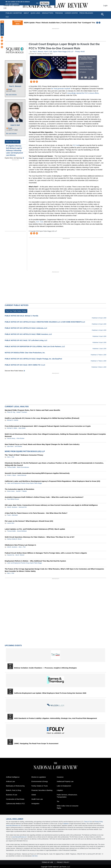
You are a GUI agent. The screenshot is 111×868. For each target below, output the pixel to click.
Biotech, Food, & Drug (14, 790)
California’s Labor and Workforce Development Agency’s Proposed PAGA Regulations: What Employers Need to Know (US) (52, 481)
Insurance (60, 777)
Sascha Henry (11, 438)
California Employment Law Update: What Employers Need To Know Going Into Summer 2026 (50, 693)
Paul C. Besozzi (15, 86)
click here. (35, 856)
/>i (93, 77)
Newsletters (48, 13)
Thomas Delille (11, 467)
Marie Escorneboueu (23, 467)
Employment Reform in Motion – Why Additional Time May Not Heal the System (35, 561)
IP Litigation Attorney (14, 146)
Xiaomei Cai (11, 555)
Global (34, 795)
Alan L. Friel (11, 457)
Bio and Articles (11, 95)
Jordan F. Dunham (22, 412)
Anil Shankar (18, 446)
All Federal (83, 72)
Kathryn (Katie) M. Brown (14, 539)
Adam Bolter (22, 428)
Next (100, 23)
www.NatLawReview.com (13, 826)
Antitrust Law (10, 781)
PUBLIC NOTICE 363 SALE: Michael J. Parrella (21, 316)
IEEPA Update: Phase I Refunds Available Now (51, 23)
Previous (97, 23)
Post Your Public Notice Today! (16, 311)
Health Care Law (37, 799)
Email (10, 89)
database (66, 824)
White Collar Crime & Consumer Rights (68, 807)
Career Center (71, 13)
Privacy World (80, 52)
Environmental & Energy (40, 781)
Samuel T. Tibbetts (21, 491)
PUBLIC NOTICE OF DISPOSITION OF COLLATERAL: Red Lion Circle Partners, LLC (35, 346)
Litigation (60, 790)
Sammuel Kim (23, 507)
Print (83, 77)
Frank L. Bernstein (12, 515)
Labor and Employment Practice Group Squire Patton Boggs (24, 483)
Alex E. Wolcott (20, 555)
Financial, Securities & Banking (42, 790)
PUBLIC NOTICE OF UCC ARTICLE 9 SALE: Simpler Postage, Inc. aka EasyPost (33, 359)
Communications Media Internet (86, 63)
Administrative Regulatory (87, 69)
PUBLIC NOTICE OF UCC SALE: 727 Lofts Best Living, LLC (26, 340)
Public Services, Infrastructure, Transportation (67, 796)
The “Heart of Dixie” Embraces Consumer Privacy (24, 455)
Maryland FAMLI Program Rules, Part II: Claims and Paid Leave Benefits (32, 410)
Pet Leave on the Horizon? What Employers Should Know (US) (29, 521)
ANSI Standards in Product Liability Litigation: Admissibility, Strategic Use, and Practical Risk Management (55, 718)
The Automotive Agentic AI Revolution (20, 489)
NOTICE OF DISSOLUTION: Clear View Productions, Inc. (25, 353)
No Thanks (45, 3)
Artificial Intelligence (13, 777)
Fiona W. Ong (11, 412)
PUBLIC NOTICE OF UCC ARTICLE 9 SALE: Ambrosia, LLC (26, 328)
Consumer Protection (86, 67)
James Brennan (22, 475)
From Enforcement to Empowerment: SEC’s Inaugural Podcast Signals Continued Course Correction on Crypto (48, 426)
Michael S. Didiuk (12, 428)
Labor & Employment (64, 786)
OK (37, 3)
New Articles (2, 29)
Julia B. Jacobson (12, 507)
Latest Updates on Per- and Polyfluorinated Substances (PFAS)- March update (35, 529)
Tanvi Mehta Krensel (13, 499)
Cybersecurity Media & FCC (16, 804)
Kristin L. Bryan (11, 475)
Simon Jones (11, 491)
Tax (58, 801)
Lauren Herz (11, 523)
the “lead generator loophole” (61, 89)
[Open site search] (102, 14)
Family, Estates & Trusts (40, 786)
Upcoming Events (13, 646)
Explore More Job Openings (13, 158)
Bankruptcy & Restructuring (15, 786)
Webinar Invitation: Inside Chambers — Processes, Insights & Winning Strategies (45, 668)
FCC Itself (76, 145)
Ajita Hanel (10, 446)
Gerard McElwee (22, 531)
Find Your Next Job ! (13, 142)
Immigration (35, 804)
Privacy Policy (99, 822)
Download (90, 77)
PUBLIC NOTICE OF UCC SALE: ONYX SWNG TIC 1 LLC (25, 365)
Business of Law (12, 795)
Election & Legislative (39, 777)
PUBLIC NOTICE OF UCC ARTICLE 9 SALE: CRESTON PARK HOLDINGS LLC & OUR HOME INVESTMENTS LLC (45, 322)
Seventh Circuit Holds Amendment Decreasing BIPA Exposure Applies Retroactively (37, 473)
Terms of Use (88, 822)
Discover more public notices (14, 371)
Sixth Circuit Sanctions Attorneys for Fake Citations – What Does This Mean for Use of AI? (40, 537)
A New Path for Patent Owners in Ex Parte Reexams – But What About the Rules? (36, 513)
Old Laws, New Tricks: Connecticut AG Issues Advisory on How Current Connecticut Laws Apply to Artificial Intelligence (51, 505)
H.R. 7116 (40, 222)
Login (105, 6)
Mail (86, 77)
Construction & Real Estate (15, 799)
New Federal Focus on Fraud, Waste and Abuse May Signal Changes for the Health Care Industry (42, 444)
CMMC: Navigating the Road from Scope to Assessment (36, 744)
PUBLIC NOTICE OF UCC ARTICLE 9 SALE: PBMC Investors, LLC (28, 334)
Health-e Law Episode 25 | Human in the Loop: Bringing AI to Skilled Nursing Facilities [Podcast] (42, 418)
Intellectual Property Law (65, 781)
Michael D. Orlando (13, 420)
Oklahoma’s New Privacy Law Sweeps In (20, 545)
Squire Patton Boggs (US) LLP (63, 52)
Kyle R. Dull (15, 125)
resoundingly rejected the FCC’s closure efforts (83, 93)
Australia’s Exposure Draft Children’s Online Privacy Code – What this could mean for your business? (44, 497)
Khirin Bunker (20, 438)
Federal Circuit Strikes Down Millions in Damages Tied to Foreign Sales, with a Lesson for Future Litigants (46, 553)
